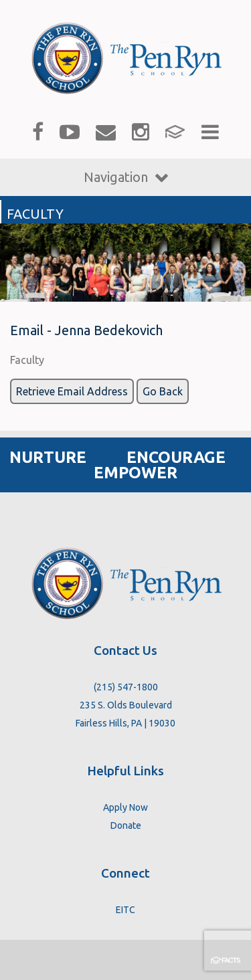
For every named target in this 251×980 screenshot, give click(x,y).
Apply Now (125, 807)
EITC (125, 910)
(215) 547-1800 (126, 687)
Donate (126, 825)
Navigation (126, 177)
